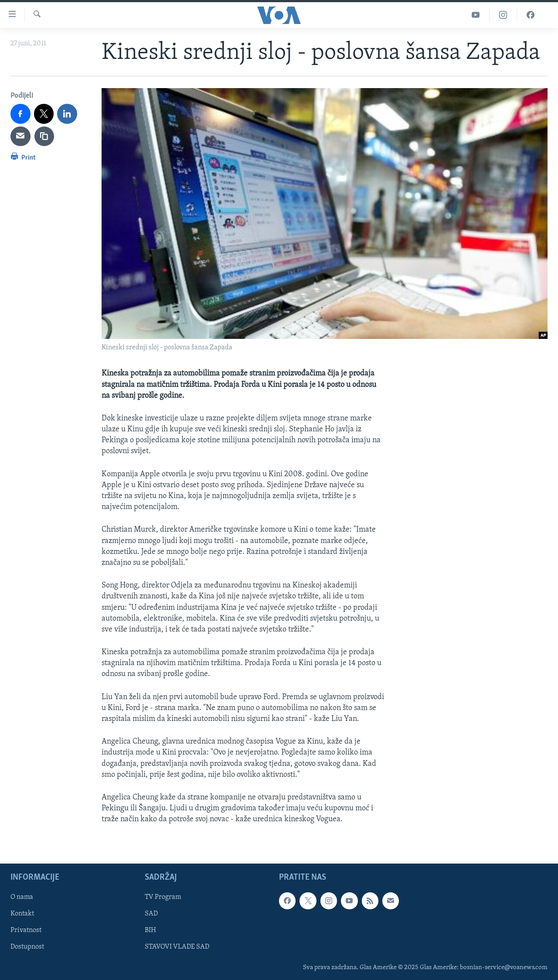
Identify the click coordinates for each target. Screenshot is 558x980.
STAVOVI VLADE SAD (177, 947)
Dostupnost (27, 947)
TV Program (163, 897)
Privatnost (26, 930)
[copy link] (44, 137)
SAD (151, 914)
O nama (22, 897)
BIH (150, 930)
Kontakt (22, 914)
